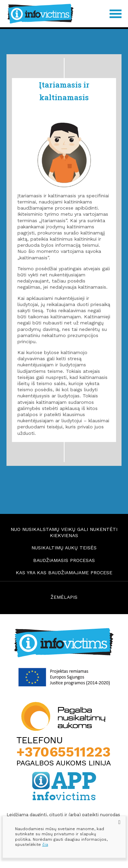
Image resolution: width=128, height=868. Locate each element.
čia (45, 844)
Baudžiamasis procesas (64, 560)
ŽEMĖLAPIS (64, 597)
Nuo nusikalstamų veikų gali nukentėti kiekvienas (64, 532)
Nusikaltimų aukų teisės (64, 548)
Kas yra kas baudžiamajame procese (64, 573)
